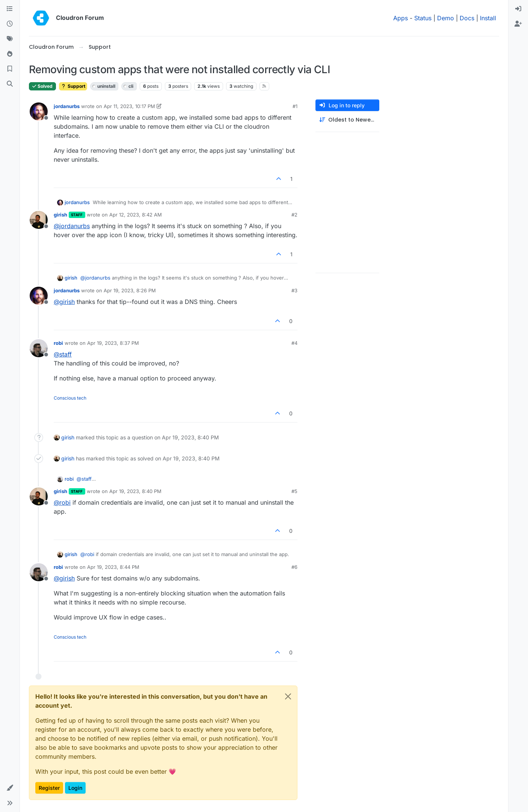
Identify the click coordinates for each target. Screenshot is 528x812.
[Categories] (10, 9)
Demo (446, 18)
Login (75, 788)
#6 (294, 567)
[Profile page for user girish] (39, 220)
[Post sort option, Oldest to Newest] (347, 120)
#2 (294, 215)
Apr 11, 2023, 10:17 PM (129, 106)
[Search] (10, 84)
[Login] (518, 9)
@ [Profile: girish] (64, 302)
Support (73, 86)
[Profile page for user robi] (39, 348)
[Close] (288, 696)
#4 (294, 343)
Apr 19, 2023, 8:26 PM (130, 290)
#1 (295, 106)
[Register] (518, 24)
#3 (294, 290)
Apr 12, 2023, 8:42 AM (136, 215)
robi (58, 343)
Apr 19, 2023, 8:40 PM (135, 491)
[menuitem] (518, 9)
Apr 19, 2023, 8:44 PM (113, 567)
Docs (467, 18)
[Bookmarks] (10, 69)
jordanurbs (67, 106)
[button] (10, 788)
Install (488, 18)
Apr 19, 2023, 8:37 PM (113, 343)
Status (423, 18)
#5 (294, 491)
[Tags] (10, 39)
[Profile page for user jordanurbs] (39, 111)
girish (60, 215)
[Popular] (10, 54)
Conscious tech (70, 398)
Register (49, 788)
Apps (401, 18)
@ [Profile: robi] (62, 502)
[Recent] (10, 24)
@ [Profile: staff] (63, 354)
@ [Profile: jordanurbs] (72, 226)
